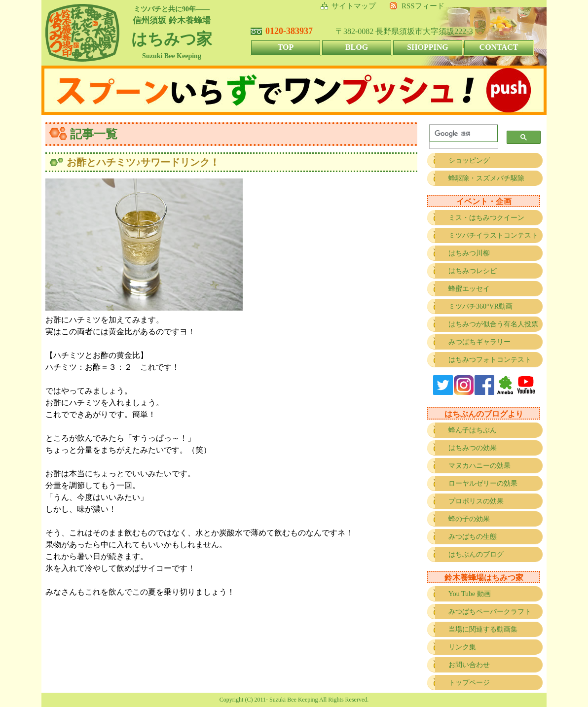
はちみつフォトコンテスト (490, 360)
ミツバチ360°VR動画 (480, 306)
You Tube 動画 (470, 594)
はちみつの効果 (473, 448)
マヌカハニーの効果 (479, 466)
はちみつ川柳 (469, 253)
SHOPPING (428, 47)
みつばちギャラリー (479, 342)
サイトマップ (354, 6)
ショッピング (469, 160)
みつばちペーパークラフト (490, 612)
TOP (286, 47)
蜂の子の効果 (469, 519)
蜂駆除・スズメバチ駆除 (486, 178)
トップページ (469, 683)
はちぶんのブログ (476, 554)
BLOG (357, 47)
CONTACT (499, 47)
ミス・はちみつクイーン (486, 218)
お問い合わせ (469, 665)
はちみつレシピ (473, 271)
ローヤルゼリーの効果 (483, 483)
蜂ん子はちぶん (473, 430)
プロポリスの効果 (476, 501)
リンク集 (462, 647)
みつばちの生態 (473, 537)
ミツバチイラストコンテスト (493, 235)
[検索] (461, 134)
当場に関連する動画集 (483, 629)
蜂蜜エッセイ (469, 289)
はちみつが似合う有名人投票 (493, 324)
